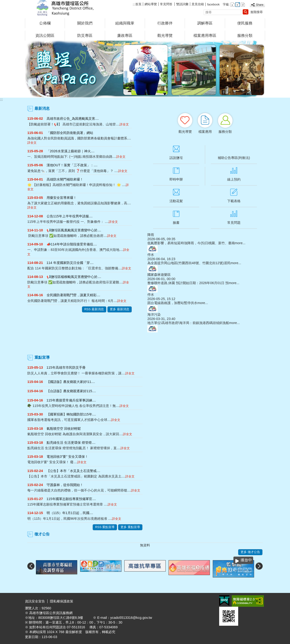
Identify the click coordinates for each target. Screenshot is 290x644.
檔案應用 (205, 132)
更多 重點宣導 (130, 527)
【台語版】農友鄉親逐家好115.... (71, 391)
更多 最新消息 (120, 309)
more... (240, 243)
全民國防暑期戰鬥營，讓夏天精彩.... (73, 295)
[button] (246, 12)
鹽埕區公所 (65, 8)
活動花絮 (176, 201)
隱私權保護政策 (62, 601)
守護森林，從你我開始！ (65, 485)
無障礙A (248, 601)
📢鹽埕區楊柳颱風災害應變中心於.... (74, 277)
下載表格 (234, 201)
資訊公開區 (45, 36)
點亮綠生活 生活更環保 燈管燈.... (71, 443)
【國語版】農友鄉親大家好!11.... (71, 382)
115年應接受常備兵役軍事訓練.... (71, 400)
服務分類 (245, 36)
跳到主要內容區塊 (2, 2)
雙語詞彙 (182, 4)
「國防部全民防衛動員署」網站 (70, 133)
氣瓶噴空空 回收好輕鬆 (64, 429)
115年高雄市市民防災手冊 (66, 367)
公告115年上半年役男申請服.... (70, 216)
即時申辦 (176, 179)
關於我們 (85, 23)
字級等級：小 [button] (233, 5)
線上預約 (234, 179)
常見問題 (234, 223)
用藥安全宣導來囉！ (62, 198)
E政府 (224, 601)
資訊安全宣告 (35, 601)
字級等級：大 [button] (243, 5)
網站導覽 (151, 4)
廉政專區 (125, 36)
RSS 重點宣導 (105, 527)
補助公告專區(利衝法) (234, 158)
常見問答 (167, 4)
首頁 (138, 4)
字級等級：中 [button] (238, 5)
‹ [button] (31, 566)
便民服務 (245, 23)
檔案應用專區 (205, 36)
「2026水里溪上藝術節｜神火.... (71, 151)
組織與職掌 (125, 23)
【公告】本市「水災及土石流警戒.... (73, 471)
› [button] (259, 566)
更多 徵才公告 (250, 552)
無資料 (145, 545)
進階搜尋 (256, 12)
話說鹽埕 (176, 158)
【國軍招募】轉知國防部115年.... (71, 414)
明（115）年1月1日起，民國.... (70, 513)
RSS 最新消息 (94, 309)
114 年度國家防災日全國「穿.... (70, 263)
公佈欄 (45, 23)
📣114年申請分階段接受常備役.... (72, 244)
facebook (213, 4)
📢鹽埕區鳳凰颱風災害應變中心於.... (74, 230)
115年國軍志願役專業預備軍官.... (71, 499)
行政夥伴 (165, 23)
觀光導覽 (165, 36)
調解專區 (205, 23)
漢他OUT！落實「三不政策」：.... (72, 165)
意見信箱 (198, 4)
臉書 (176, 223)
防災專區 (85, 36)
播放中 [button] (246, 560)
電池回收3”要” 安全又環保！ (68, 457)
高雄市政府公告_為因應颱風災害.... (73, 119)
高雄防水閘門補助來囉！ (65, 179)
